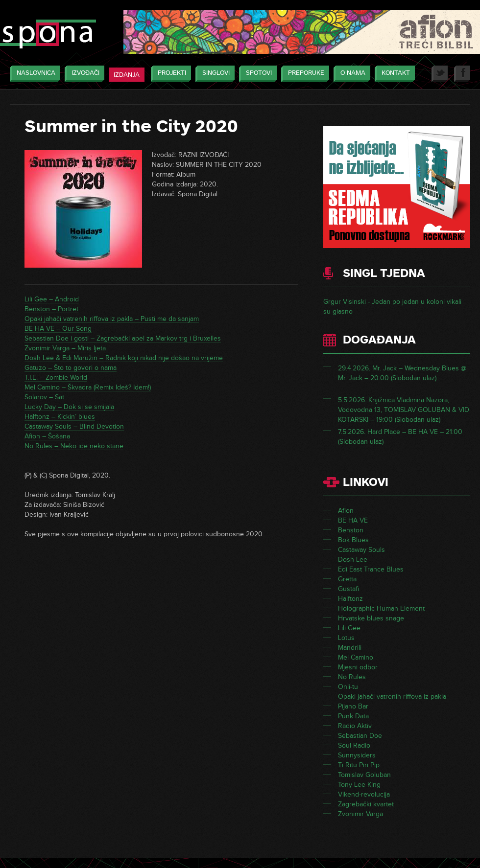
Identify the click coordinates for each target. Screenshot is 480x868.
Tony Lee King (359, 785)
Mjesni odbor (358, 667)
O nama (350, 74)
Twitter (440, 74)
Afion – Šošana (47, 436)
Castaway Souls (361, 550)
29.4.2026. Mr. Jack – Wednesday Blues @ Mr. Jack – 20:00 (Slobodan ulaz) (402, 373)
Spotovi (256, 74)
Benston (351, 530)
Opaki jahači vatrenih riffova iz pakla (392, 697)
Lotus (346, 638)
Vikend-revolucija (364, 794)
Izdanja (127, 75)
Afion (346, 511)
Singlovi (214, 74)
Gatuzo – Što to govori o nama (71, 368)
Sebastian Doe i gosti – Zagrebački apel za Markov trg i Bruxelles (123, 338)
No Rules (352, 677)
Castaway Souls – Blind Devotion (74, 426)
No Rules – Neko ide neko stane (74, 446)
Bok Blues (353, 540)
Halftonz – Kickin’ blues (60, 417)
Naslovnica (34, 74)
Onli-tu (348, 687)
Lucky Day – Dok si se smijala (69, 407)
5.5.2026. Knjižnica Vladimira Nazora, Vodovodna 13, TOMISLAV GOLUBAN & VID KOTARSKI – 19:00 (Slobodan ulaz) (404, 410)
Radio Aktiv (355, 726)
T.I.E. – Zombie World (56, 377)
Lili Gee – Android (52, 299)
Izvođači (83, 74)
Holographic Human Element (381, 608)
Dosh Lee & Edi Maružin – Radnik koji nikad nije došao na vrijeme (124, 358)
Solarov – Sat (44, 397)
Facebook (462, 74)
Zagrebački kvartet (366, 804)
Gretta (347, 579)
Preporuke (304, 74)
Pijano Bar (353, 706)
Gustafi (348, 589)
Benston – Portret (51, 309)
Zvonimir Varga (360, 814)
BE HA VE (353, 520)
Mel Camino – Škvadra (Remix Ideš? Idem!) (88, 387)
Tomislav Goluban (364, 775)
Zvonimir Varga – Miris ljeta (65, 348)
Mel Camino (356, 657)
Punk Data (353, 716)
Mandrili (350, 648)
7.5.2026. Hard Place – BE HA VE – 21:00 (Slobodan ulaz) (400, 437)
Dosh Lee (353, 560)
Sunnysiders (357, 755)
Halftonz (350, 599)
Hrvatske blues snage (371, 618)
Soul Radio (354, 745)
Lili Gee (349, 628)
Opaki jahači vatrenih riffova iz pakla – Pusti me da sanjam (112, 319)
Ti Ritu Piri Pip (359, 765)
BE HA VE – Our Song (58, 329)
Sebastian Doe (360, 736)
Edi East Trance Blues (371, 569)
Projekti (169, 74)
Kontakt (393, 74)
